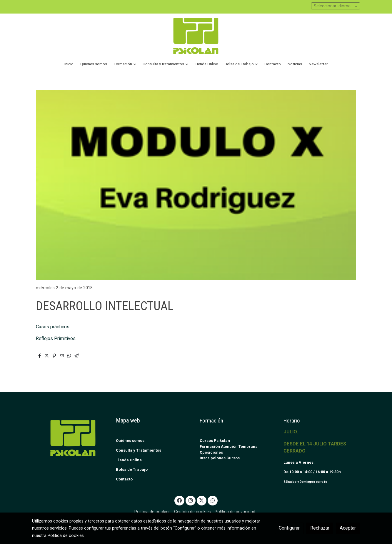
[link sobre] (70, 438)
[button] (125, 64)
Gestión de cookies (192, 512)
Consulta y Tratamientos (139, 450)
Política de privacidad (235, 512)
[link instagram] (190, 500)
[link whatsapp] (213, 500)
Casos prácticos (53, 327)
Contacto (124, 479)
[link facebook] (180, 500)
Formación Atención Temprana (229, 446)
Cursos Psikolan (215, 441)
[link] (196, 36)
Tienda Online (129, 460)
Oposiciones (211, 452)
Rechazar (320, 528)
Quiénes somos (130, 441)
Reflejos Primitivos (56, 338)
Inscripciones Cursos (220, 458)
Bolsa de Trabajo (132, 469)
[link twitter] (202, 500)
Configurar (289, 528)
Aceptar (348, 528)
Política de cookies (152, 512)
